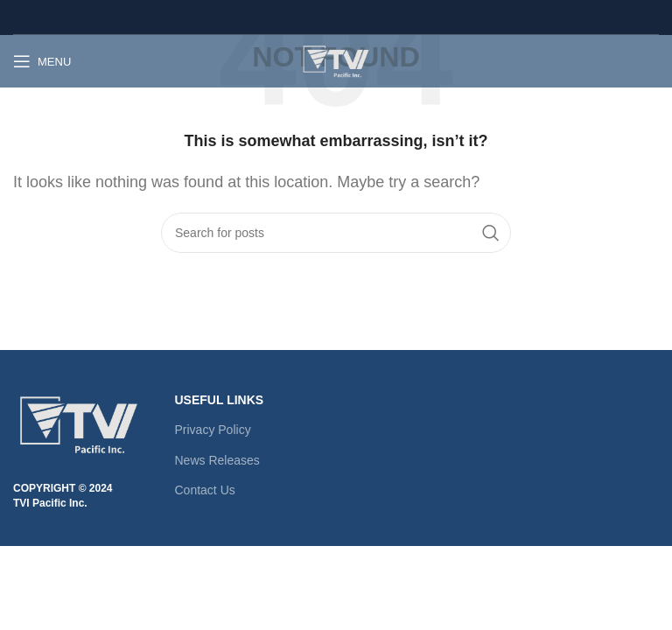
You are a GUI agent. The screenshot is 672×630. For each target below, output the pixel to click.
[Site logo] (336, 60)
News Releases (217, 460)
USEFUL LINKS (220, 400)
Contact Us (205, 490)
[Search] (336, 233)
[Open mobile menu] (42, 61)
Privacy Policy (213, 430)
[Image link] (79, 423)
